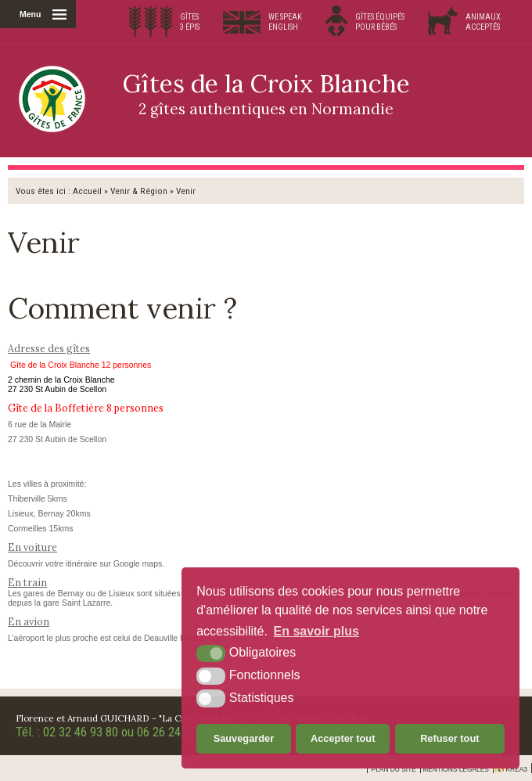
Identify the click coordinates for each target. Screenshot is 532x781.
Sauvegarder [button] (244, 738)
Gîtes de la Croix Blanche (266, 93)
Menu (30, 14)
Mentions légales (456, 769)
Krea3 (511, 769)
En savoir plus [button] (316, 631)
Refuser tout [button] (449, 738)
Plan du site (394, 769)
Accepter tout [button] (343, 738)
